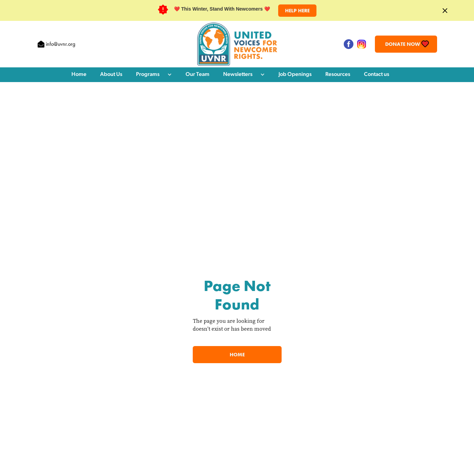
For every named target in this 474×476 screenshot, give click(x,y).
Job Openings (295, 75)
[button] (154, 75)
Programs (148, 75)
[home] (237, 44)
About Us (111, 75)
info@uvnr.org (60, 44)
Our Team (198, 75)
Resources (338, 75)
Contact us (377, 75)
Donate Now (403, 44)
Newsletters (238, 75)
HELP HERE (297, 11)
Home (79, 75)
